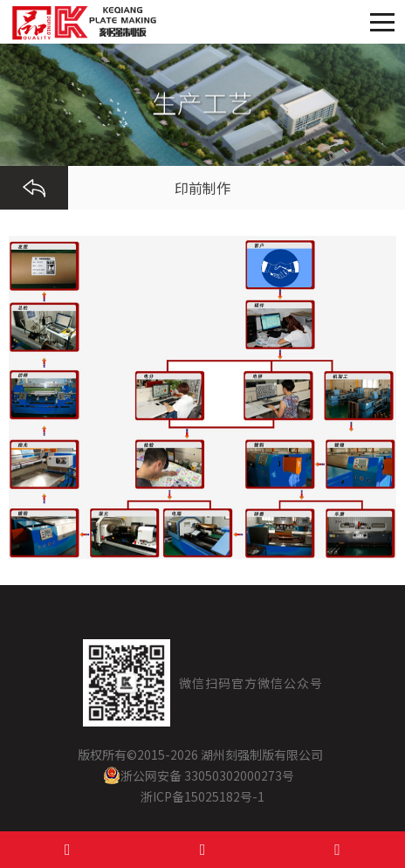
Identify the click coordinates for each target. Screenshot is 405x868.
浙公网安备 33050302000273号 (199, 775)
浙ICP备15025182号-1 (202, 796)
